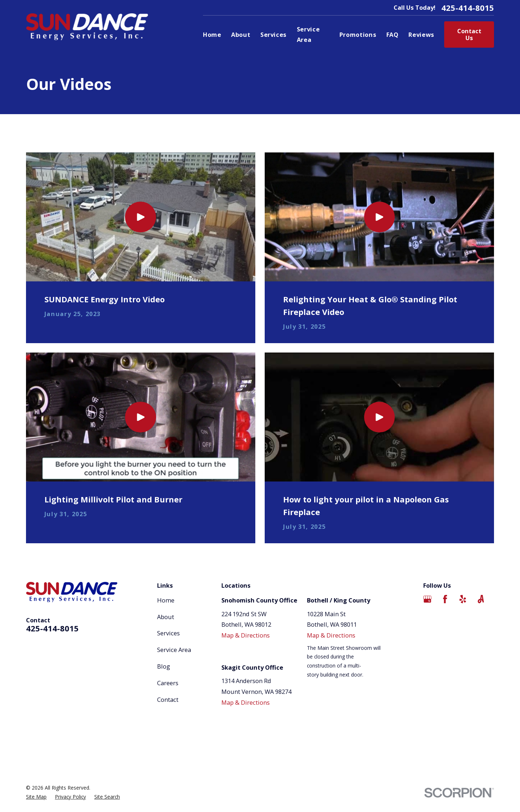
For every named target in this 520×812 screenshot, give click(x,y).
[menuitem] (36, 797)
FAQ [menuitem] (393, 34)
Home (166, 600)
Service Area (174, 650)
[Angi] (481, 599)
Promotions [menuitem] (358, 34)
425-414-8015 (468, 8)
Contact (168, 699)
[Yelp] (463, 599)
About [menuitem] (241, 34)
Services (168, 633)
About (166, 617)
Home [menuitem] (212, 34)
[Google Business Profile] (427, 599)
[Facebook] (445, 599)
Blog (164, 666)
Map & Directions (246, 635)
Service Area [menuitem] (308, 34)
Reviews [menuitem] (421, 34)
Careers (168, 683)
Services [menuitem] (274, 34)
